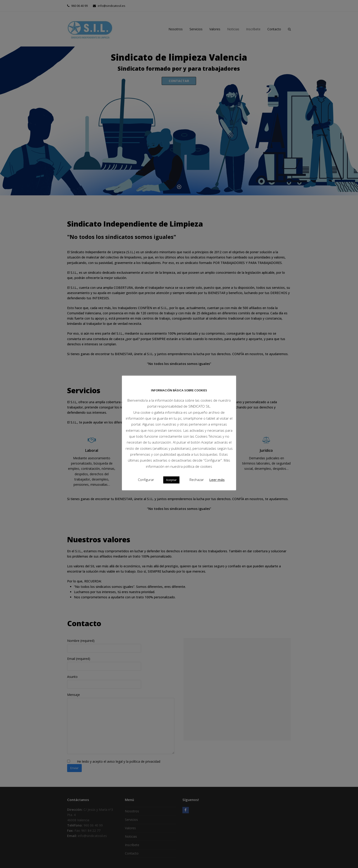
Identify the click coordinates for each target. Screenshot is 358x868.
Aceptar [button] (171, 480)
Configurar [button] (146, 480)
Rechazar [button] (197, 480)
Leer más (217, 480)
